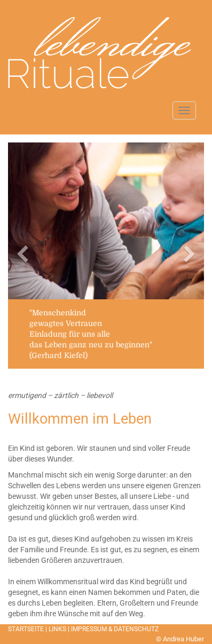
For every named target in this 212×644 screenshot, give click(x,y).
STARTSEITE (26, 629)
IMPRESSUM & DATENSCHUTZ (115, 629)
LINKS (57, 629)
